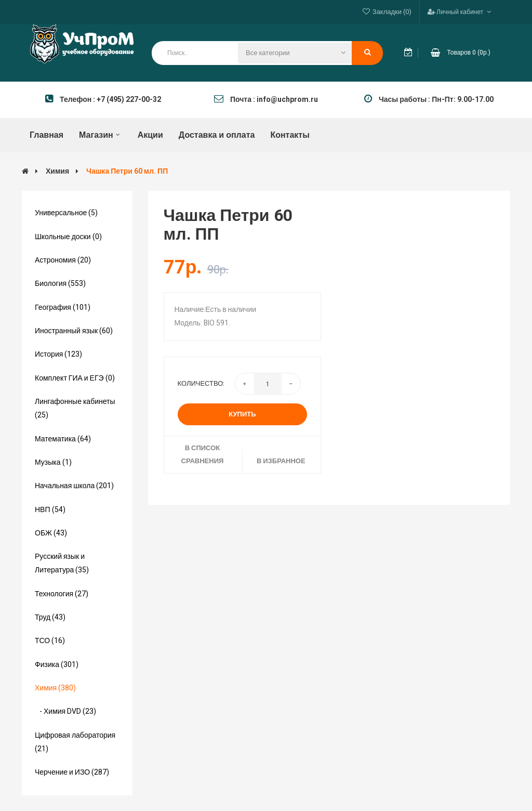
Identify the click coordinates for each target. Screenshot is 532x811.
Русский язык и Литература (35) (62, 563)
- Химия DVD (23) (65, 711)
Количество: (201, 383)
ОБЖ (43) (51, 533)
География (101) (63, 308)
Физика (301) (57, 665)
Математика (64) (63, 439)
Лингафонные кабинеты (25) (75, 408)
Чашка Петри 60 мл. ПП (127, 171)
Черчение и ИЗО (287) (72, 772)
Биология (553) (60, 284)
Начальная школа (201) (74, 486)
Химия (57, 171)
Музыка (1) (53, 462)
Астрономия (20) (63, 260)
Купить (242, 414)
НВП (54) (50, 510)
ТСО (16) (50, 641)
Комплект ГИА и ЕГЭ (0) (75, 378)
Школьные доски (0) (68, 237)
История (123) (58, 354)
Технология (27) (62, 594)
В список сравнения (203, 454)
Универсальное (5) (66, 213)
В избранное (281, 461)
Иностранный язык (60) (74, 331)
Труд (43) (50, 617)
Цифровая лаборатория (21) (75, 742)
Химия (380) (55, 688)
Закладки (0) (392, 12)
